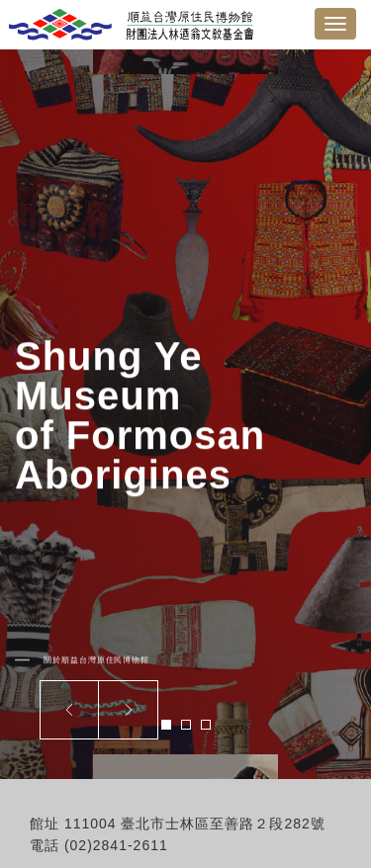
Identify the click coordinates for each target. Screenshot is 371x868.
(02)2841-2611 (116, 845)
